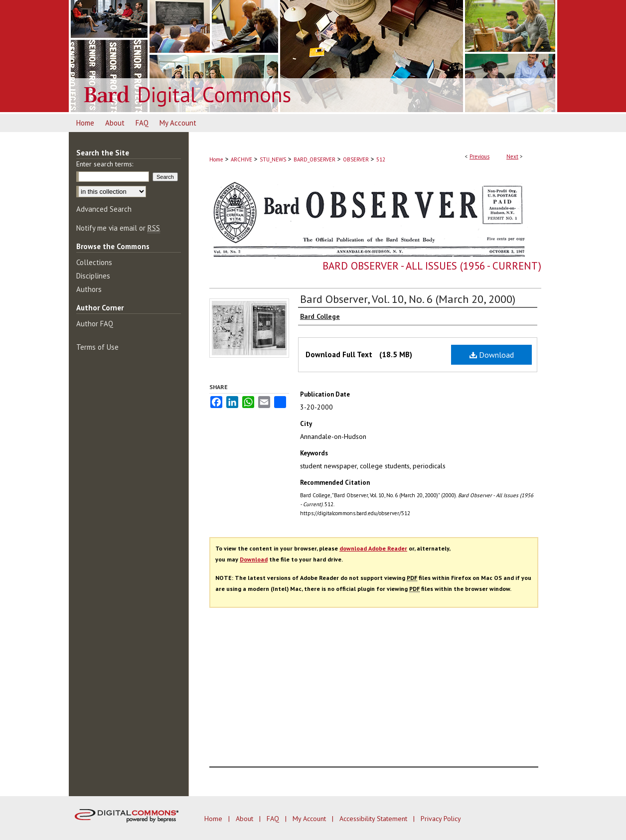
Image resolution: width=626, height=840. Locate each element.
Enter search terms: (105, 164)
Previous (479, 156)
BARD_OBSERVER (314, 159)
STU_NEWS (273, 159)
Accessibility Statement (374, 819)
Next (512, 156)
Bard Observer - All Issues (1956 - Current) (432, 266)
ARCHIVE (241, 159)
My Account (310, 819)
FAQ (274, 819)
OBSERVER (356, 159)
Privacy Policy (441, 819)
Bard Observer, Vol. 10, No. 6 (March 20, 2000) (408, 299)
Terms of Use (97, 347)
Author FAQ (95, 324)
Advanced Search (104, 209)
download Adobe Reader (373, 548)
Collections (94, 262)
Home (216, 159)
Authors (89, 289)
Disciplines (93, 276)
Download (492, 355)
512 (381, 159)
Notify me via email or (118, 228)
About (245, 819)
